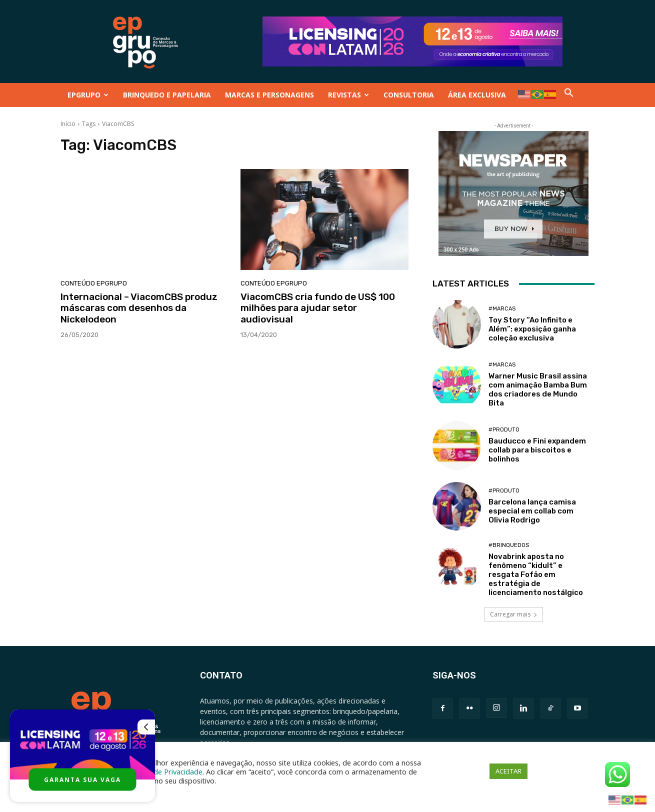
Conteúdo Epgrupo (94, 283)
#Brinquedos (509, 545)
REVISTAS (348, 95)
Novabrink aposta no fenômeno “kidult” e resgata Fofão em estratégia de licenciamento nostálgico (536, 574)
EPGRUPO (88, 95)
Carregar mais (514, 614)
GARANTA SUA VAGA (82, 780)
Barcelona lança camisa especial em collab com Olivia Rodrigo (532, 511)
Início (68, 124)
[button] (569, 95)
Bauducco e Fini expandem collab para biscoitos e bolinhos (537, 450)
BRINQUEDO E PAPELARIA (167, 95)
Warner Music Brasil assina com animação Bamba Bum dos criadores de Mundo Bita (538, 389)
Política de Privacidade (165, 771)
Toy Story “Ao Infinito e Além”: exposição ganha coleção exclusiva (532, 329)
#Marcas (502, 309)
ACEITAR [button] (508, 771)
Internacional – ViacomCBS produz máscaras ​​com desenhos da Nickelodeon (139, 308)
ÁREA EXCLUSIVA (477, 95)
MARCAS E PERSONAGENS (269, 95)
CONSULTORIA (409, 95)
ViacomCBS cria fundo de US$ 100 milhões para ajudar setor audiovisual (318, 308)
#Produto (504, 430)
